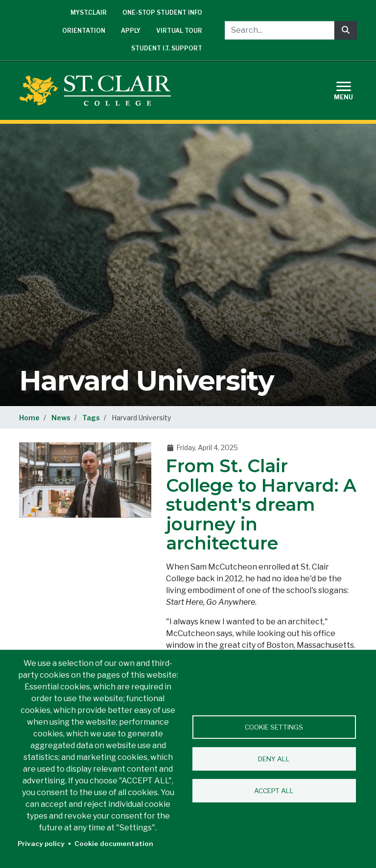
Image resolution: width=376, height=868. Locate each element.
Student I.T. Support (167, 48)
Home (29, 418)
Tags (91, 418)
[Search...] (280, 30)
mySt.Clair (89, 12)
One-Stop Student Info (162, 12)
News (61, 418)
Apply (131, 31)
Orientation (84, 31)
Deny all (274, 759)
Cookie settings (274, 727)
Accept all (274, 791)
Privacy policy (41, 844)
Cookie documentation (114, 844)
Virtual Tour (179, 31)
